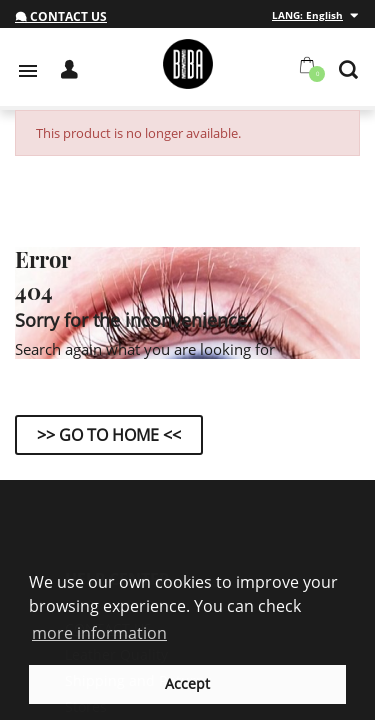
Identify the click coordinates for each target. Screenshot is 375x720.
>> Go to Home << (109, 435)
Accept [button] (187, 683)
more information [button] (99, 633)
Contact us (61, 16)
